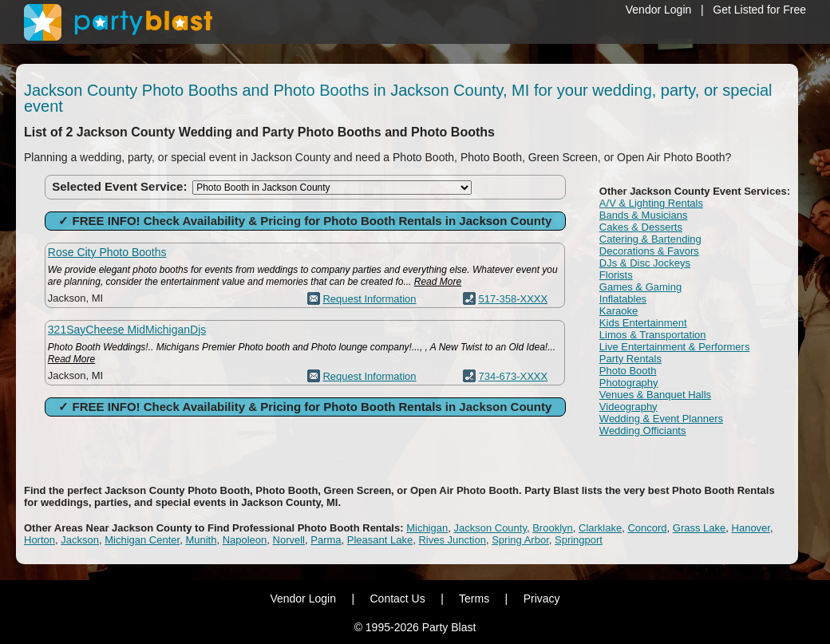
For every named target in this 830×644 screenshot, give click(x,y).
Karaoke (619, 311)
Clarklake (600, 528)
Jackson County (490, 528)
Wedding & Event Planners (661, 419)
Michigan (427, 528)
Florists (616, 275)
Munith (201, 540)
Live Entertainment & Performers (675, 347)
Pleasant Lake (380, 540)
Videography (628, 407)
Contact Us (397, 599)
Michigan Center (142, 540)
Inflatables (623, 299)
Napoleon (245, 540)
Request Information (369, 299)
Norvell (289, 540)
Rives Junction (452, 540)
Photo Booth (628, 371)
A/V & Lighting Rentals (651, 203)
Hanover (751, 528)
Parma (326, 540)
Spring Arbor (520, 540)
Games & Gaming (640, 287)
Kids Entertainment (643, 323)
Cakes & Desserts (641, 227)
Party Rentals (630, 359)
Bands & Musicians (644, 215)
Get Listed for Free (759, 10)
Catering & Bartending (650, 239)
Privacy (542, 599)
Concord (647, 528)
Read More (438, 282)
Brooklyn (553, 528)
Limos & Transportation (653, 335)
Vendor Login (659, 10)
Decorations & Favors (649, 251)
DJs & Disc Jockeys (645, 263)
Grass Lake (699, 528)
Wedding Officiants (643, 431)
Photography (629, 383)
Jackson (80, 540)
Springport (579, 540)
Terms (474, 599)
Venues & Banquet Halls (655, 395)
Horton (40, 540)
